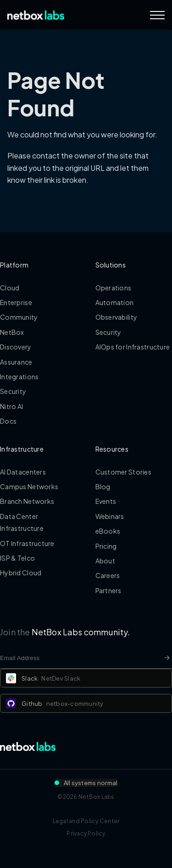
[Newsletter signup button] (167, 658)
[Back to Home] (36, 15)
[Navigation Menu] (157, 15)
